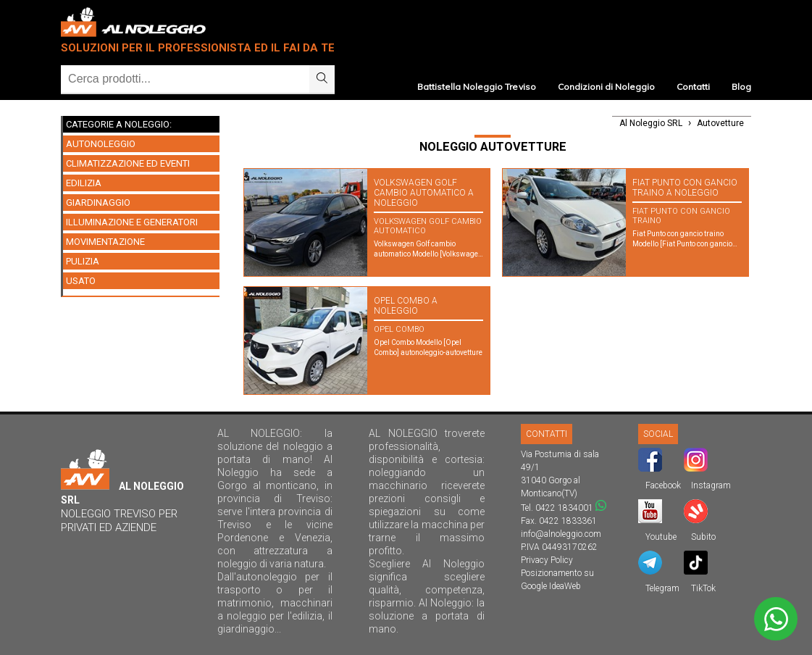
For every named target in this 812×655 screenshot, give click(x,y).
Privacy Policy (547, 560)
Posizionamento (551, 573)
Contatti (693, 87)
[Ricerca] (185, 79)
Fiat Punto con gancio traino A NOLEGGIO (685, 188)
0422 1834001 (564, 508)
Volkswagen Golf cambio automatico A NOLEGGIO (424, 193)
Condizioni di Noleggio (606, 87)
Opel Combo (399, 329)
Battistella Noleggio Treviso (476, 87)
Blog (741, 87)
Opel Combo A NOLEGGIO (406, 306)
